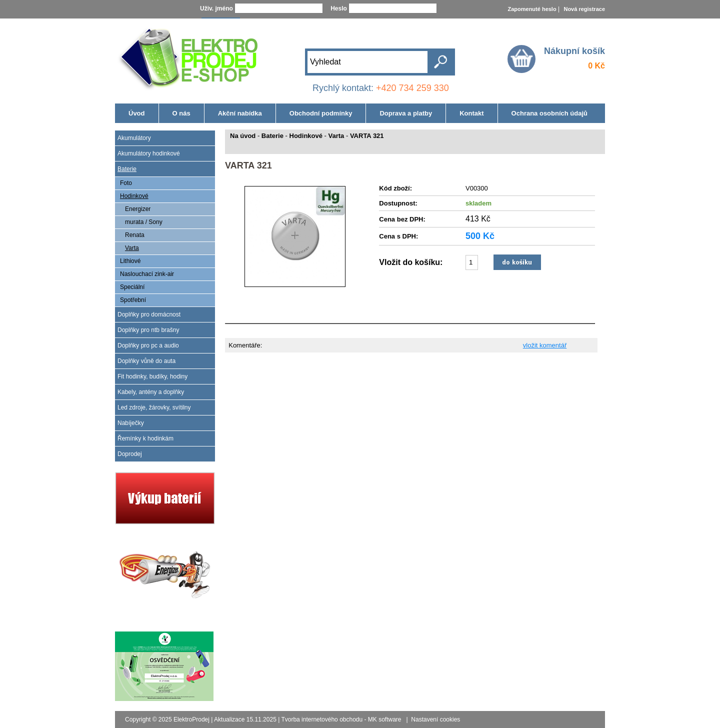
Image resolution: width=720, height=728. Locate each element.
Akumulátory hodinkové (149, 153)
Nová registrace (584, 9)
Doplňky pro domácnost (149, 314)
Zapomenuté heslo (532, 9)
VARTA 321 (367, 136)
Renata (135, 235)
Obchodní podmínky (321, 113)
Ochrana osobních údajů (549, 113)
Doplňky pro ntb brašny (148, 330)
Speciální (132, 287)
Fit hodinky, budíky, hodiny (152, 376)
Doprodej (130, 454)
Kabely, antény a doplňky (151, 392)
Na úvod (243, 136)
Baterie (127, 169)
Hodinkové (134, 196)
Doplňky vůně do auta (146, 361)
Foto (126, 183)
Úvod (137, 113)
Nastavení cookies (435, 719)
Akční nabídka (240, 113)
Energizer (138, 209)
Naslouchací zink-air (147, 274)
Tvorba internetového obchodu (322, 719)
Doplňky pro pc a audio (148, 345)
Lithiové (130, 261)
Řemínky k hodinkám (145, 438)
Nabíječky (131, 423)
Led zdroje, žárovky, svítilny (154, 407)
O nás (181, 113)
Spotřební (133, 300)
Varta (132, 248)
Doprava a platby (406, 113)
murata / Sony (144, 222)
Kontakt (471, 113)
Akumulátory (134, 138)
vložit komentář (545, 345)
